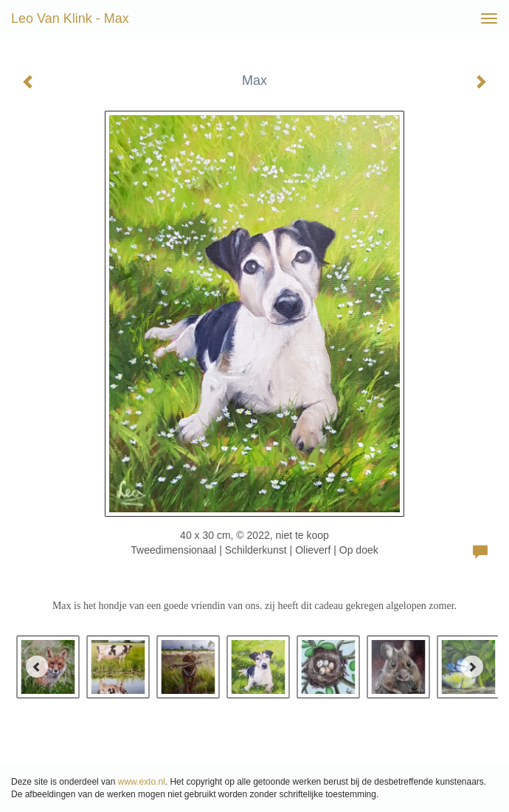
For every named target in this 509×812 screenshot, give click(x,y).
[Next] (472, 667)
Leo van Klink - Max (70, 18)
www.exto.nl (142, 782)
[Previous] (37, 667)
